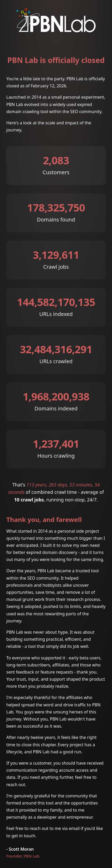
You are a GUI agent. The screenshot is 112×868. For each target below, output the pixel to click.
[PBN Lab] (56, 30)
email (74, 828)
